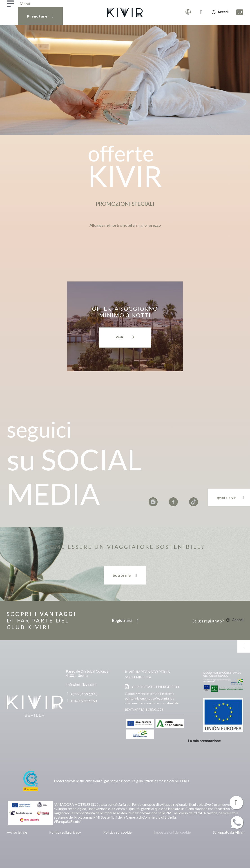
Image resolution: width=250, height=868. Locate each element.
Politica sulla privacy (65, 832)
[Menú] (10, 4)
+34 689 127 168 (84, 701)
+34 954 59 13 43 (84, 694)
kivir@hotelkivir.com (81, 684)
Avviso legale (17, 832)
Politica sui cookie (117, 832)
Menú (25, 4)
